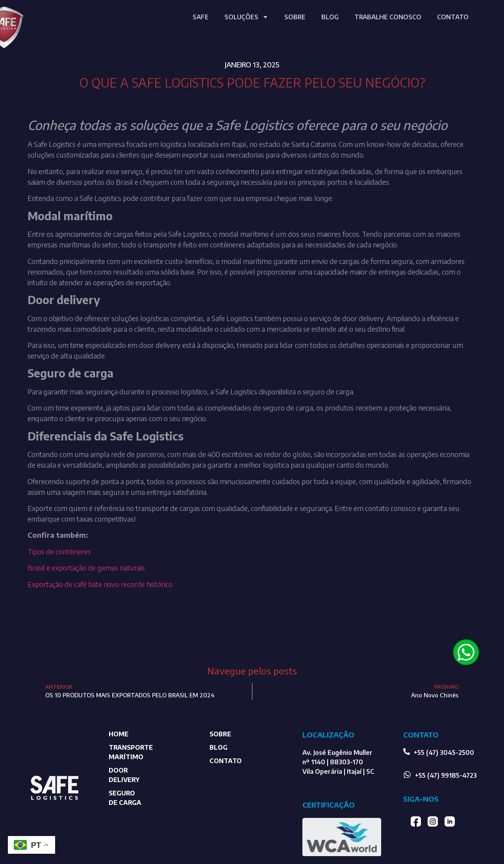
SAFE (201, 17)
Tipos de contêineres (60, 551)
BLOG (330, 17)
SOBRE (295, 17)
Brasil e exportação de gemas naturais (86, 568)
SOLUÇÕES (246, 17)
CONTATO (453, 17)
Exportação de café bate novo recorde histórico (100, 584)
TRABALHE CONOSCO (388, 17)
